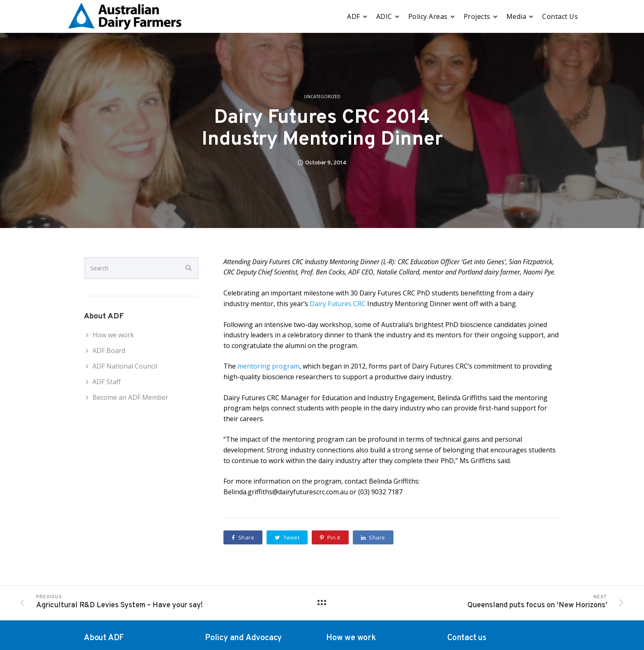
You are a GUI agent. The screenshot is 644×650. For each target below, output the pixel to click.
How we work (113, 335)
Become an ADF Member (130, 397)
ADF (354, 16)
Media (516, 16)
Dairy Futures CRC (338, 304)
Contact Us (560, 16)
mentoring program (268, 366)
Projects (477, 16)
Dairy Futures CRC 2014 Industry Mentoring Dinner (322, 129)
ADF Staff (107, 382)
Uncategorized (322, 97)
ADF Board (109, 350)
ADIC (384, 16)
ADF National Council (125, 366)
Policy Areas (428, 16)
